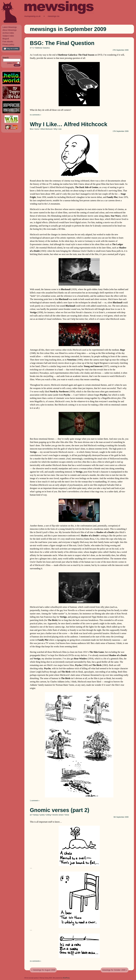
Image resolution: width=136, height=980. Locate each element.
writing (49, 815)
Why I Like (58, 129)
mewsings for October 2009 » (115, 970)
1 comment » (35, 801)
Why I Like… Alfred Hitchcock (69, 124)
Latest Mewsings (10, 27)
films (32, 129)
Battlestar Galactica (42, 48)
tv (33, 48)
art (31, 815)
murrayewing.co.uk (32, 16)
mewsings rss (53, 16)
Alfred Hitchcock (46, 129)
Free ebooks (8, 42)
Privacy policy (8, 44)
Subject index (8, 36)
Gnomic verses (58, 815)
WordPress (66, 978)
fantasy (36, 815)
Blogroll (6, 39)
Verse (67, 815)
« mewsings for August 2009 (43, 970)
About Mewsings (10, 30)
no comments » (35, 115)
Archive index (8, 33)
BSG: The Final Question (62, 43)
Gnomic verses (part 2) (60, 810)
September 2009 (122, 50)
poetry (42, 815)
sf (30, 48)
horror (37, 129)
